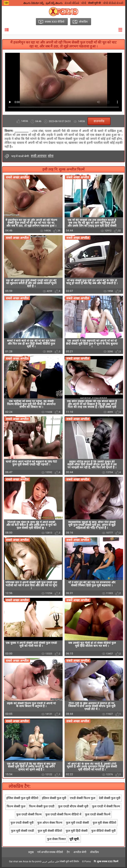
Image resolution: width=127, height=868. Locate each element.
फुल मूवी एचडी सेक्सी (77, 824)
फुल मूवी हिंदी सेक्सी (77, 832)
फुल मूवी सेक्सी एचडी (22, 832)
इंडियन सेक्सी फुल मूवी (54, 799)
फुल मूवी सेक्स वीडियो (104, 824)
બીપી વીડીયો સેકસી (113, 3)
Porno (88, 862)
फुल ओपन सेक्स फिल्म (50, 824)
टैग (68, 853)
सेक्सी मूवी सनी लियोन (70, 862)
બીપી (84, 3)
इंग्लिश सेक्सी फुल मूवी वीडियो (22, 799)
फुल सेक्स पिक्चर (56, 840)
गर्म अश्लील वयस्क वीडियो (50, 853)
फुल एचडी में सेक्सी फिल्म (106, 807)
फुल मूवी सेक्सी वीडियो (50, 832)
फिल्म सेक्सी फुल (16, 807)
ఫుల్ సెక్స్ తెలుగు (54, 3)
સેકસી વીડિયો (72, 3)
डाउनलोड (99, 121)
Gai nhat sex (16, 862)
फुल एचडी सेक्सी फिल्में (98, 816)
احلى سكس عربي (51, 862)
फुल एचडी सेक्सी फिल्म (29, 816)
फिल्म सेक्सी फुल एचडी (42, 807)
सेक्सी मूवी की (95, 3)
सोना (51, 156)
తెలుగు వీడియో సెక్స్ (34, 3)
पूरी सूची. (74, 840)
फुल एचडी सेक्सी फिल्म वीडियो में (63, 816)
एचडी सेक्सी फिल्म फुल (83, 799)
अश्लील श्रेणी (80, 853)
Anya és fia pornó (32, 862)
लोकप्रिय (94, 853)
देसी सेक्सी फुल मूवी (110, 799)
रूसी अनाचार (39, 156)
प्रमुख (31, 853)
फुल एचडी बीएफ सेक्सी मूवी (73, 807)
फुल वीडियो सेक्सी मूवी (103, 832)
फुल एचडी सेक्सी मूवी (22, 824)
